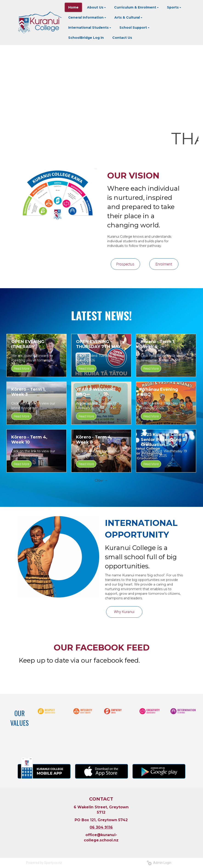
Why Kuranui (124, 612)
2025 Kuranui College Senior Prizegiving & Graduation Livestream (164, 440)
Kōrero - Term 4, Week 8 (94, 440)
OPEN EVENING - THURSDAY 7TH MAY (99, 344)
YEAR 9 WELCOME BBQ (96, 392)
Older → (101, 480)
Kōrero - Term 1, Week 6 (158, 344)
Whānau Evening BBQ (159, 392)
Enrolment (164, 264)
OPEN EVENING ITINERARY (28, 344)
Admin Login (159, 863)
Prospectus (125, 264)
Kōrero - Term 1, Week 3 (28, 392)
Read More (21, 368)
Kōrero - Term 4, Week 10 (29, 440)
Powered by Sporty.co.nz (44, 863)
